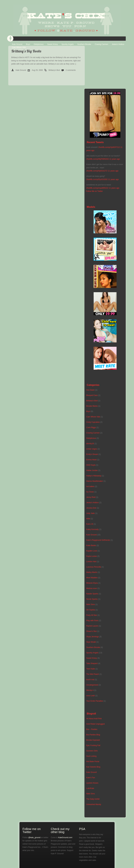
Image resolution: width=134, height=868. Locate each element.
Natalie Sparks (92, 594)
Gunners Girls (92, 751)
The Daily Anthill (93, 799)
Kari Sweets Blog (93, 767)
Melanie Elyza (92, 583)
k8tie (88, 519)
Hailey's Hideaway (94, 476)
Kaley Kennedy (92, 529)
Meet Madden (92, 578)
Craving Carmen (101, 44)
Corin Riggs (91, 427)
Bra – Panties (92, 729)
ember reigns (92, 449)
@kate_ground (34, 838)
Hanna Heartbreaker (95, 481)
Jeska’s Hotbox (118, 44)
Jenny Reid (91, 497)
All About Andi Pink (94, 719)
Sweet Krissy (53, 44)
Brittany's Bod (54, 70)
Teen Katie (91, 669)
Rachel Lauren (92, 626)
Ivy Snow (90, 492)
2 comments (71, 70)
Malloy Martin (92, 572)
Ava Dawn (90, 390)
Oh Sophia (91, 610)
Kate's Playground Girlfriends (98, 540)
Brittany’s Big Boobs (26, 51)
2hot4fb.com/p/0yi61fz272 (97, 171)
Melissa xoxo (92, 588)
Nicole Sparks (92, 599)
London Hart (91, 562)
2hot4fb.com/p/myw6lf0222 (97, 188)
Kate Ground (17, 44)
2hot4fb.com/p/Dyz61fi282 (97, 179)
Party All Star (92, 615)
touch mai (90, 680)
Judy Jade (90, 513)
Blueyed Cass (92, 395)
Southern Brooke (84, 44)
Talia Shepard (92, 663)
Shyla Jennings (92, 637)
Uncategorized (92, 685)
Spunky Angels (68, 44)
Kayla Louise (92, 556)
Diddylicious (39, 44)
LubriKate (90, 788)
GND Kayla (91, 465)
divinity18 (90, 444)
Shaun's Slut (91, 631)
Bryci (28, 44)
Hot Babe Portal (93, 762)
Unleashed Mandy (94, 804)
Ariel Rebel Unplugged (95, 724)
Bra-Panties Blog (93, 735)
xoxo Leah (90, 696)
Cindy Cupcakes (93, 422)
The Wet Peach (93, 674)
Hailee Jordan (92, 470)
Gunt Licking (91, 756)
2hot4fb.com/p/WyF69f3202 (98, 159)
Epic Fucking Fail (93, 745)
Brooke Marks (92, 406)
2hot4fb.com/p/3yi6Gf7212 (109, 147)
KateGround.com (65, 838)
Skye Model (91, 642)
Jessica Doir (91, 508)
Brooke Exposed (93, 740)
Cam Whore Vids (19, 47)
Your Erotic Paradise (95, 701)
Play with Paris (92, 621)
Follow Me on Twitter (94, 191)
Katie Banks (91, 545)
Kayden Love (92, 551)
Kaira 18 (90, 524)
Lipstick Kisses (92, 783)
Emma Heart (91, 460)
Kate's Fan (91, 778)
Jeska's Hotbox (92, 503)
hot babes (90, 486)
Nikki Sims (91, 604)
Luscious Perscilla (94, 567)
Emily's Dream (92, 454)
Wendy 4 (90, 690)
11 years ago (115, 159)
